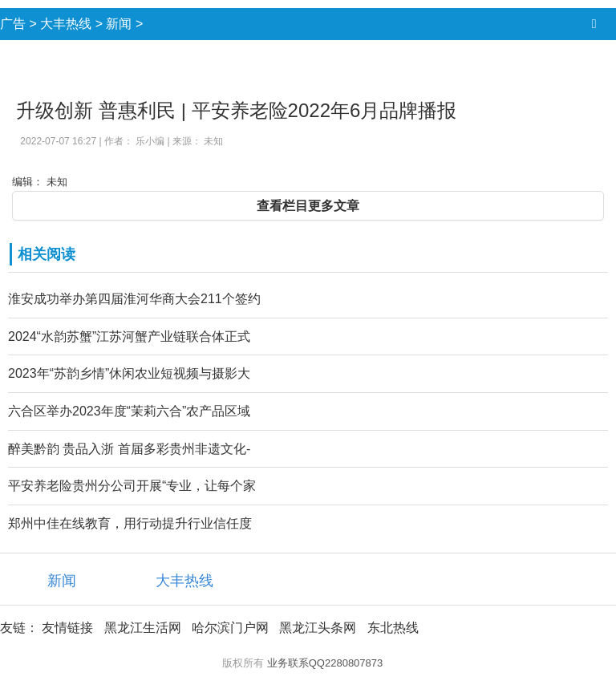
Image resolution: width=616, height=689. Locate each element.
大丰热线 (66, 24)
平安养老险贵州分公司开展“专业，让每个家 (132, 486)
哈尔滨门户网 (230, 628)
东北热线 (393, 628)
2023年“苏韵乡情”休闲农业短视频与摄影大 (129, 373)
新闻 (119, 24)
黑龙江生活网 (143, 628)
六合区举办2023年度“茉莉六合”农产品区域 (129, 411)
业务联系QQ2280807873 (325, 663)
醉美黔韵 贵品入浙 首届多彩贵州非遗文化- (129, 449)
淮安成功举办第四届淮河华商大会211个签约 (134, 299)
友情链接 (67, 628)
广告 (13, 24)
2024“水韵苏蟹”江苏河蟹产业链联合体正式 (129, 336)
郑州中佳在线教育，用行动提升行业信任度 (130, 523)
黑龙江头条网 (318, 628)
